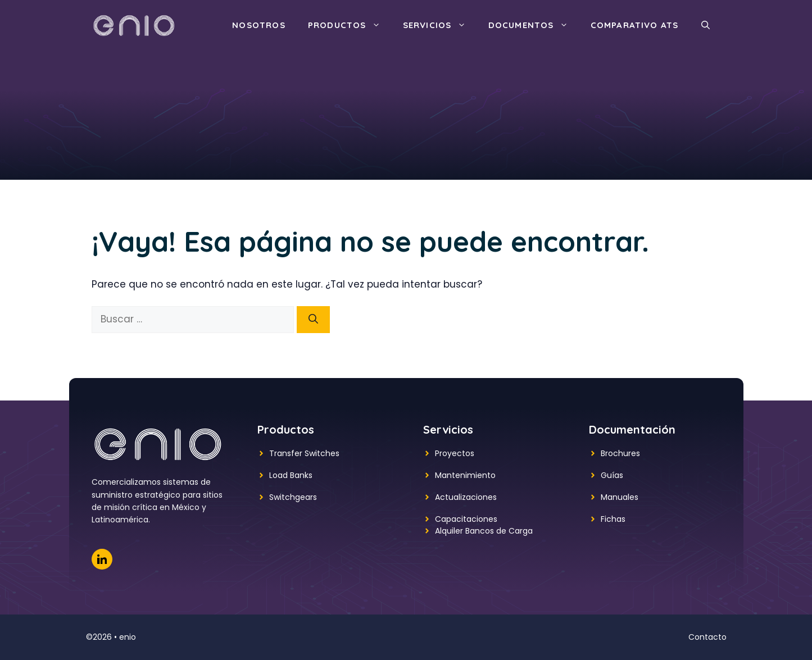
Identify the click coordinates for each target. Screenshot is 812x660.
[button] (706, 25)
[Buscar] (313, 320)
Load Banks (291, 475)
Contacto (707, 637)
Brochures (620, 453)
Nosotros (259, 25)
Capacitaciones (466, 519)
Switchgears (293, 497)
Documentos (534, 25)
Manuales (620, 497)
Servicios (440, 25)
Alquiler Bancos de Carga (484, 531)
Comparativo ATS (635, 25)
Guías (612, 475)
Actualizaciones (466, 497)
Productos (350, 25)
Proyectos (455, 453)
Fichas (613, 519)
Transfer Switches (304, 453)
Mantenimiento (465, 475)
